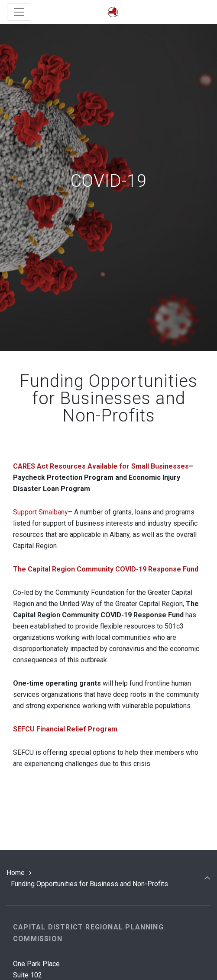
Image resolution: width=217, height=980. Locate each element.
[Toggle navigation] (19, 12)
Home (16, 873)
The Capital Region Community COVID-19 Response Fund (106, 569)
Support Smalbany (40, 512)
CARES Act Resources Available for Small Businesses (101, 466)
